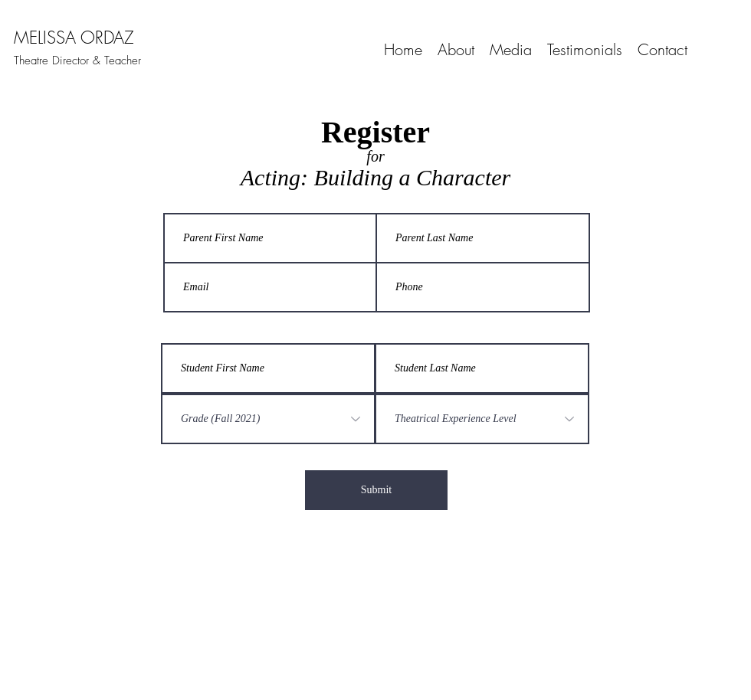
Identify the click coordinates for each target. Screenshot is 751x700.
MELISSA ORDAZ (74, 38)
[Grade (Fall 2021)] (268, 419)
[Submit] (376, 490)
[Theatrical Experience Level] (482, 419)
